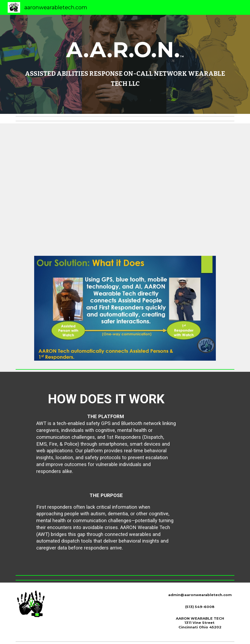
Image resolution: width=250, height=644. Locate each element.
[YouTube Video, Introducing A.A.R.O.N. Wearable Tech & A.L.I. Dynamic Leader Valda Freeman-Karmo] (125, 186)
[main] (125, 64)
